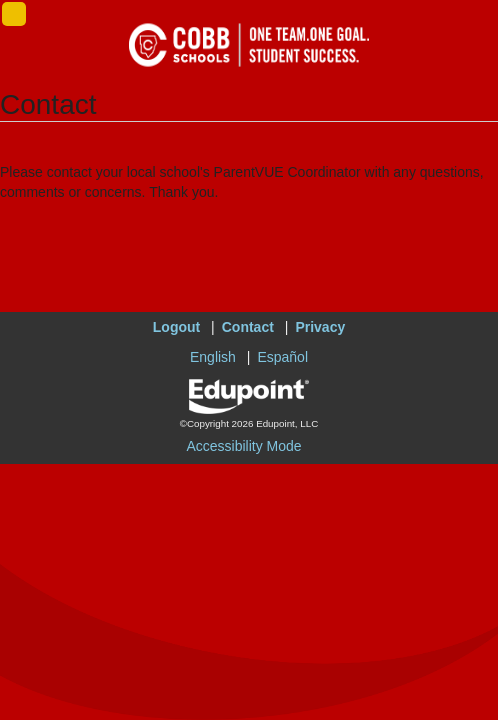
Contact (248, 327)
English (213, 357)
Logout (176, 327)
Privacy (320, 327)
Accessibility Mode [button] (243, 446)
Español (282, 357)
